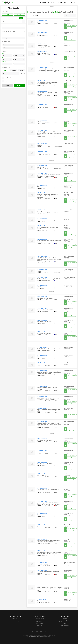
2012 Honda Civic (42, 44)
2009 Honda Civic (42, 151)
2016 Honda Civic (42, 285)
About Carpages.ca (65, 625)
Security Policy (38, 638)
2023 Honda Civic (42, 130)
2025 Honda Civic (42, 173)
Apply (19, 86)
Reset (7, 86)
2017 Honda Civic (42, 81)
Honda (13, 45)
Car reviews (14, 620)
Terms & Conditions (45, 638)
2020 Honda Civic (42, 68)
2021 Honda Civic (42, 91)
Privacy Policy (32, 638)
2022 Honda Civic (42, 256)
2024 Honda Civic (42, 144)
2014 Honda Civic (42, 120)
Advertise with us (40, 618)
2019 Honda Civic (42, 52)
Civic (13, 48)
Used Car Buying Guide (14, 622)
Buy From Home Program (65, 622)
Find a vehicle (14, 618)
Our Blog (65, 620)
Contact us (65, 618)
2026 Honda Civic (42, 21)
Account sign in (40, 625)
